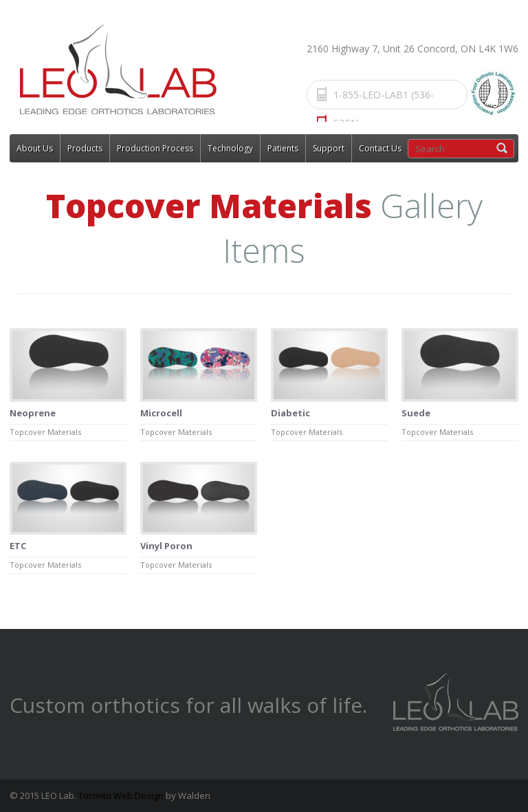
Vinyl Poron (166, 546)
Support (329, 148)
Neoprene (33, 413)
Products (85, 148)
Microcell (161, 413)
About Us (35, 148)
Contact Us (380, 148)
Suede (416, 413)
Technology (230, 148)
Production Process (155, 148)
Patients (283, 148)
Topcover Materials (45, 432)
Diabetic (290, 413)
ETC (18, 546)
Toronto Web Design (121, 795)
